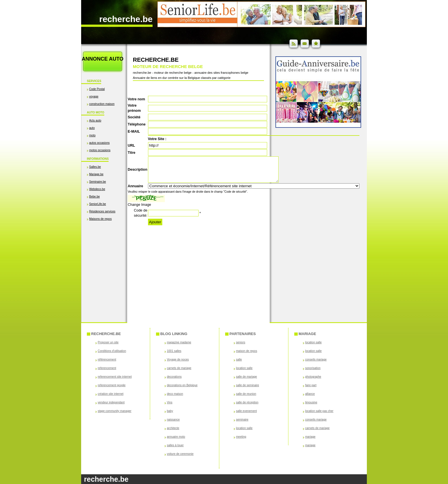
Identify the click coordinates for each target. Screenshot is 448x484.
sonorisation (313, 368)
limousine (311, 402)
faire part (311, 385)
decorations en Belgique (182, 385)
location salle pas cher (319, 411)
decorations (174, 377)
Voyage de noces (178, 359)
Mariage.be (96, 174)
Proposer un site (108, 342)
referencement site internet (115, 377)
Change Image (139, 210)
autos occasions (99, 143)
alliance (310, 394)
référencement (107, 359)
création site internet (111, 394)
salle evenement (246, 411)
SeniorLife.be (98, 204)
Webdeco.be (97, 189)
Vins (170, 402)
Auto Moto (96, 112)
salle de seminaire (248, 385)
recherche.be (126, 19)
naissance (173, 420)
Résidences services (102, 211)
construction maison (102, 104)
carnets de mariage (179, 368)
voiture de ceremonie (180, 454)
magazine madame (179, 342)
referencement (107, 368)
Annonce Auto (103, 59)
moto (92, 135)
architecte (173, 428)
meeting (241, 437)
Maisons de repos (100, 219)
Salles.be (95, 167)
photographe (313, 377)
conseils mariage (316, 359)
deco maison (175, 394)
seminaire (242, 420)
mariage (310, 437)
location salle (244, 368)
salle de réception (247, 402)
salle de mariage (246, 377)
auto (92, 128)
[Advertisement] (104, 282)
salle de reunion (246, 394)
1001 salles (174, 351)
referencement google (112, 385)
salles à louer (175, 445)
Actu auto (95, 120)
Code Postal (97, 89)
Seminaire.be (98, 182)
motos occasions (100, 150)
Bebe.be (94, 197)
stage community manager (115, 411)
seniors (241, 342)
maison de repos (247, 351)
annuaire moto (176, 437)
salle (239, 359)
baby (170, 411)
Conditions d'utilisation (112, 351)
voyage (94, 96)
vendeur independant (111, 402)
